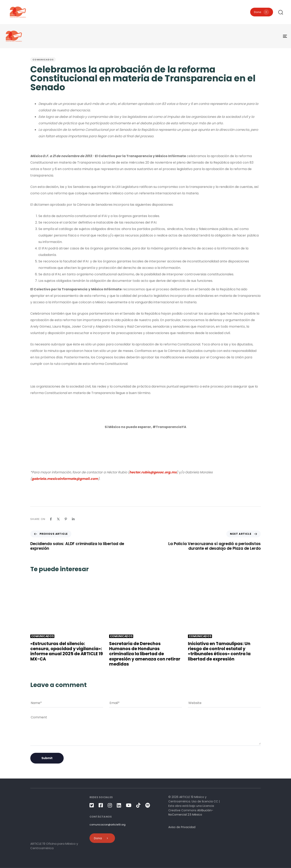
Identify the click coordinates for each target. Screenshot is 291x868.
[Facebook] (51, 519)
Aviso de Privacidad (182, 827)
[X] (58, 519)
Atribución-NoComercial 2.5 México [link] (191, 812)
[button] (280, 12)
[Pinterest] (66, 519)
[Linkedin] (73, 519)
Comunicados (43, 60)
